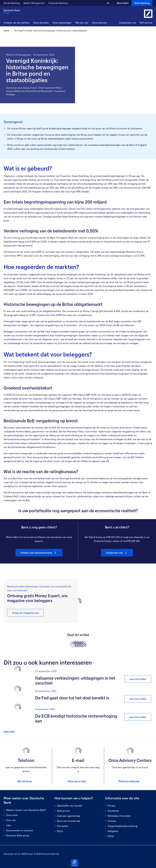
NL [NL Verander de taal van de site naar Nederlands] (108, 3)
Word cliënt (123, 3)
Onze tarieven (100, 23)
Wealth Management (34, 3)
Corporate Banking (58, 3)
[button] (41, 23)
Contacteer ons (128, 23)
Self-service (146, 23)
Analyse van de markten (16, 23)
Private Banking (12, 3)
